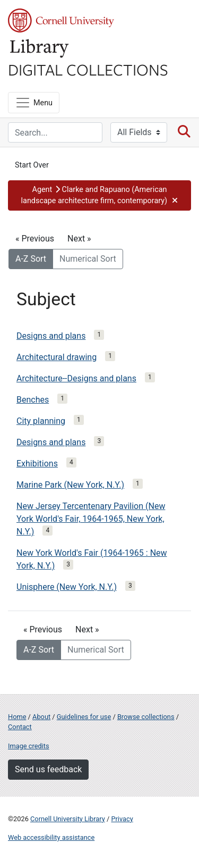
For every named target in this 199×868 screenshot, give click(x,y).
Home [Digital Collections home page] (17, 717)
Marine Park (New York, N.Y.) (70, 485)
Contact (20, 727)
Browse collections (146, 717)
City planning (41, 421)
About (41, 717)
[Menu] (34, 103)
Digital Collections (88, 69)
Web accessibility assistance (51, 837)
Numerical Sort (88, 259)
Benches (33, 400)
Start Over (32, 165)
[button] (99, 195)
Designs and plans (51, 336)
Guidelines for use (84, 717)
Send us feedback (48, 769)
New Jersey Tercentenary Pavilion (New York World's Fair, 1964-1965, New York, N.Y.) (91, 519)
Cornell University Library (68, 819)
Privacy (122, 819)
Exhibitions (37, 464)
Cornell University (61, 20)
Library (40, 49)
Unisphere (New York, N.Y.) (67, 587)
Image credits (29, 746)
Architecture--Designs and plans (76, 378)
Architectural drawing (57, 357)
